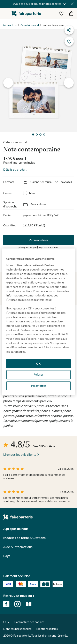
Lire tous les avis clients (20, 454)
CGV (6, 622)
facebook (6, 604)
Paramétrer (38, 386)
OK (38, 364)
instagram (17, 604)
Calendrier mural (30, 25)
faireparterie (26, 13)
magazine (29, 604)
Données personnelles (17, 629)
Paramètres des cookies (29, 622)
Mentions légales (47, 629)
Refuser (38, 375)
